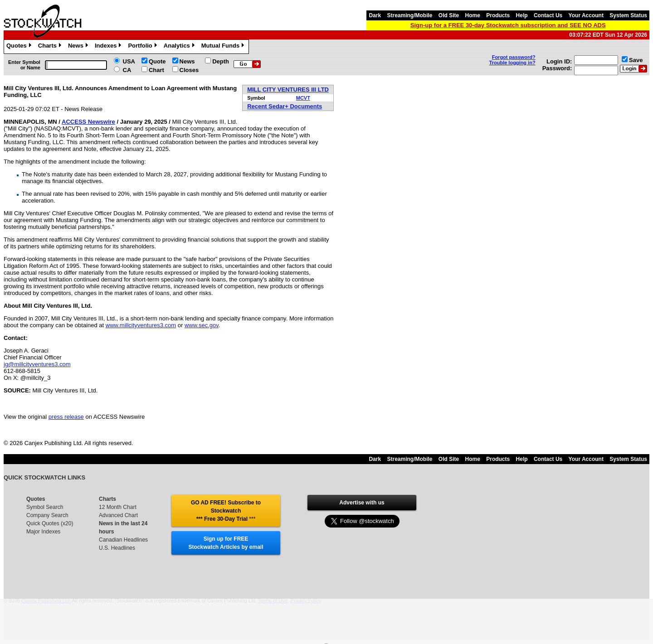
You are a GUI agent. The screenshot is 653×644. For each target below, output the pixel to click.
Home (473, 15)
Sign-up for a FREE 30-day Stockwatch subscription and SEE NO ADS (508, 25)
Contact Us (548, 15)
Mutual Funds (224, 47)
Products (498, 15)
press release (66, 417)
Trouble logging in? (512, 63)
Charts (51, 47)
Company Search (47, 515)
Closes (189, 70)
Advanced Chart (118, 515)
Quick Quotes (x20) (50, 523)
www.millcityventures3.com (141, 325)
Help (522, 15)
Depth (221, 61)
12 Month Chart (118, 507)
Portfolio (143, 47)
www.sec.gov (202, 325)
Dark (375, 15)
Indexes (109, 47)
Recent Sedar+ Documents (285, 106)
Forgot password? (514, 57)
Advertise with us (362, 503)
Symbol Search (45, 507)
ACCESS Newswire (88, 122)
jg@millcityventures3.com (37, 364)
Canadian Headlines (123, 540)
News (79, 47)
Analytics (180, 47)
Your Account (586, 15)
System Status (628, 15)
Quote (157, 61)
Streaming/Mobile (409, 15)
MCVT (303, 98)
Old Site (449, 15)
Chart (156, 70)
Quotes (20, 47)
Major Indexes (43, 532)
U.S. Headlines (117, 548)
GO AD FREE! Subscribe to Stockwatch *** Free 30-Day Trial (226, 511)
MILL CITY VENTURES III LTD (288, 90)
